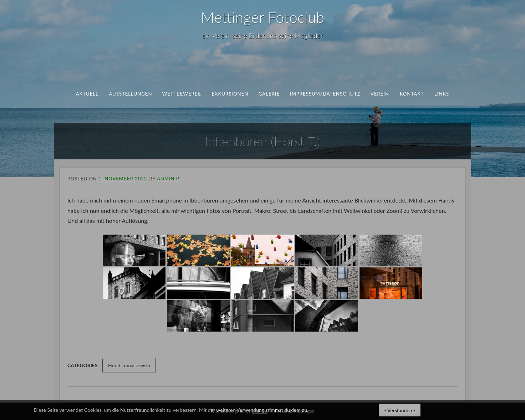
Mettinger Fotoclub (262, 17)
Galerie (269, 94)
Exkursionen (230, 94)
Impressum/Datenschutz (325, 94)
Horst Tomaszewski (129, 365)
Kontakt (412, 94)
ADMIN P (168, 179)
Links (442, 94)
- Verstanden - (400, 410)
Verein (380, 94)
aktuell (87, 94)
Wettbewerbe (182, 94)
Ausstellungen (130, 94)
